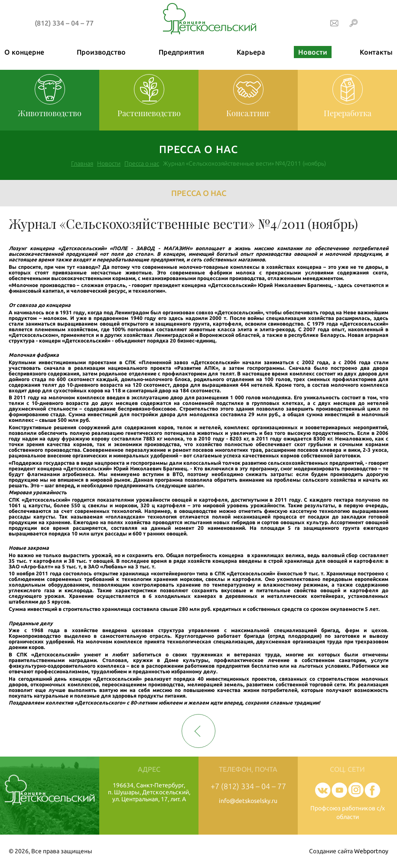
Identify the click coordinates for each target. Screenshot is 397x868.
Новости (313, 52)
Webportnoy (371, 851)
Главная (82, 163)
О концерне (24, 52)
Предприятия (181, 52)
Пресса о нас (142, 163)
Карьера (251, 52)
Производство (101, 52)
